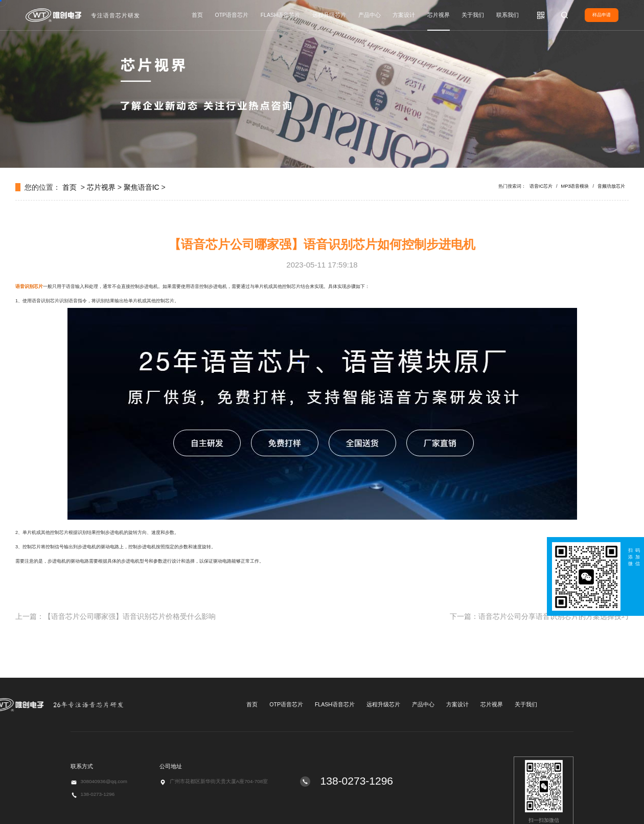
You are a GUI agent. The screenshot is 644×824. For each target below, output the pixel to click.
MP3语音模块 (575, 186)
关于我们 (473, 15)
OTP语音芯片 (232, 15)
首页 (197, 15)
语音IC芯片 (541, 186)
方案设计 (404, 15)
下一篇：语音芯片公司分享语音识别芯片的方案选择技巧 (539, 616)
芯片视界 (439, 15)
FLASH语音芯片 (281, 15)
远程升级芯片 (329, 15)
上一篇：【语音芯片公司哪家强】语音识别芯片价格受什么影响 (116, 616)
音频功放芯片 (611, 186)
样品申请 (602, 15)
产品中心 (370, 15)
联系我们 (508, 15)
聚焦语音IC (142, 187)
